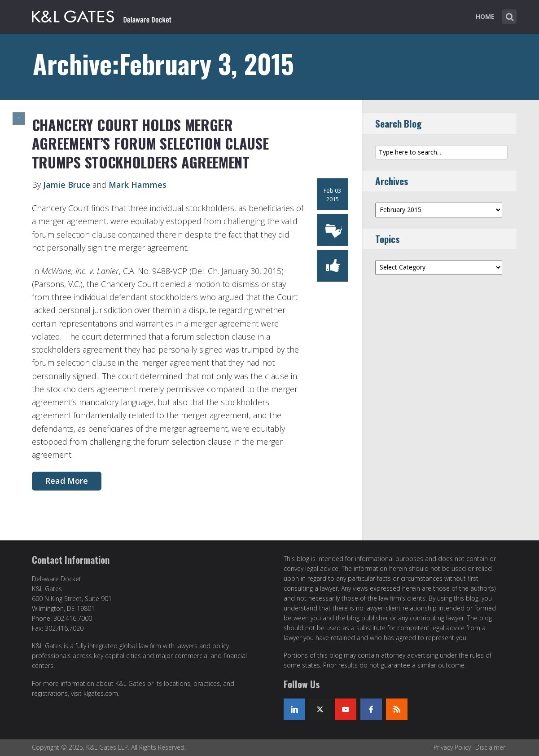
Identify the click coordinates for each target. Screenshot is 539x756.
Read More (67, 481)
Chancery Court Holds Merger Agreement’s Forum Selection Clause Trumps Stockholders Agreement (150, 143)
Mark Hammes (138, 185)
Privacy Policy (452, 747)
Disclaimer (490, 747)
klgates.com (101, 693)
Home (485, 16)
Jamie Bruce (67, 185)
